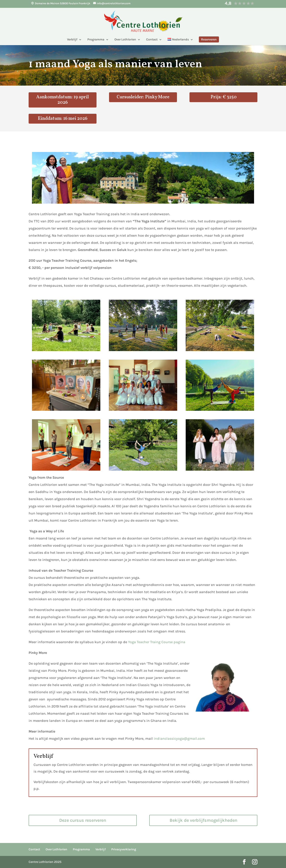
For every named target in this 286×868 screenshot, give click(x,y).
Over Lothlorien (125, 40)
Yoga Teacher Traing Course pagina (157, 642)
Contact (152, 40)
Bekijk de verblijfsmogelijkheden (203, 820)
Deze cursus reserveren (83, 820)
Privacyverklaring (124, 849)
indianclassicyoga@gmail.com (180, 738)
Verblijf (72, 40)
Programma (96, 40)
